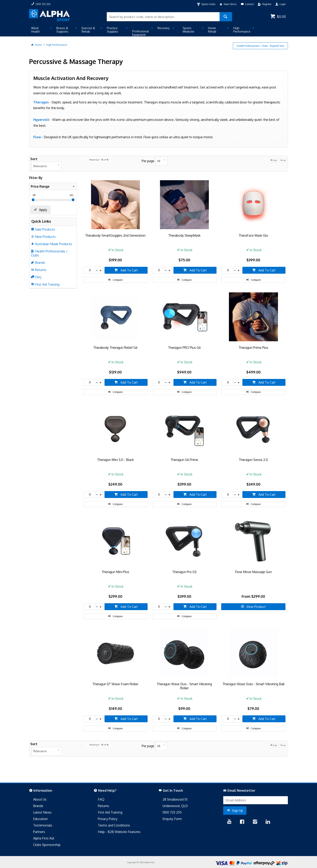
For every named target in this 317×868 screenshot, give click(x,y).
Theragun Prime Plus (253, 348)
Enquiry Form (172, 819)
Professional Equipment (141, 33)
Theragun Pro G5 (184, 572)
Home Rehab (212, 30)
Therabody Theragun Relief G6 (115, 348)
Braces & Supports (62, 30)
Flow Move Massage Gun (253, 572)
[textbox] (163, 17)
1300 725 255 (172, 812)
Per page (148, 161)
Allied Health (35, 30)
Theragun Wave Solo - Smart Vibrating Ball (253, 684)
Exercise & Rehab (88, 30)
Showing (99, 160)
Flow (37, 137)
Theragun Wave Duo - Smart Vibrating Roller (184, 686)
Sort (34, 159)
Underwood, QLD (175, 806)
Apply (43, 210)
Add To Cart (129, 270)
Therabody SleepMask (184, 235)
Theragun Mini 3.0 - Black (115, 460)
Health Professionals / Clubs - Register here (260, 46)
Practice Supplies (113, 30)
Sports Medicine (189, 30)
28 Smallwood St (175, 799)
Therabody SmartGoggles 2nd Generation (115, 235)
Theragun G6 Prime (184, 460)
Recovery (164, 28)
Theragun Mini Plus (115, 572)
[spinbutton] (89, 270)
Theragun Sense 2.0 (253, 460)
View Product (256, 607)
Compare (118, 280)
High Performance (242, 30)
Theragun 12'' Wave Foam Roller (115, 684)
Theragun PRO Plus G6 (184, 348)
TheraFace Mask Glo (253, 235)
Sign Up (237, 811)
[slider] (33, 200)
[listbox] (46, 166)
